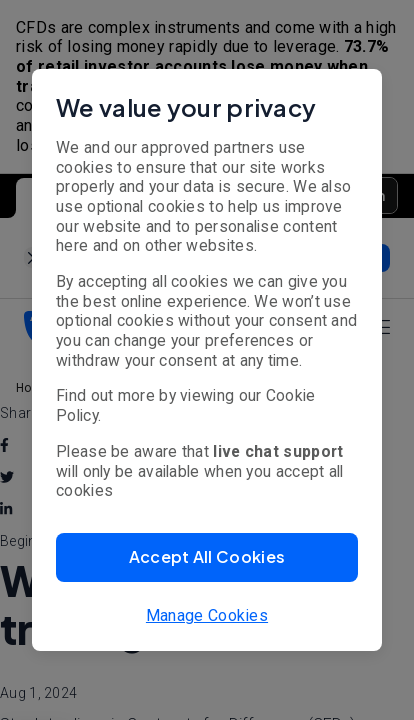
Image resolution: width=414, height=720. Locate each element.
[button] (207, 557)
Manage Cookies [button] (207, 615)
